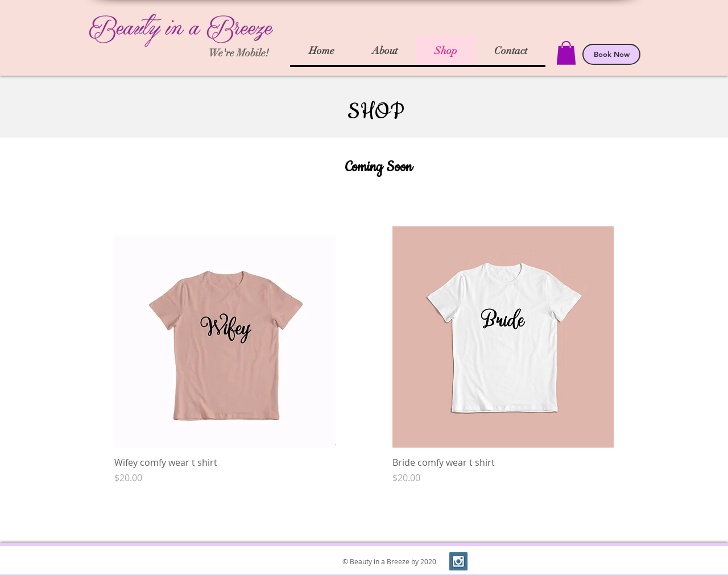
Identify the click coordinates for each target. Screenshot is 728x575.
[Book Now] (611, 54)
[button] (566, 53)
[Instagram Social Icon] (458, 561)
